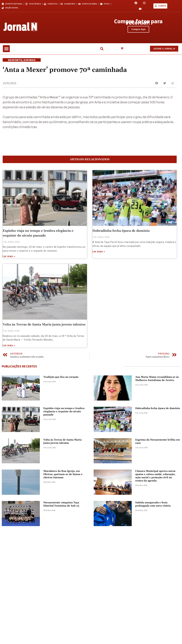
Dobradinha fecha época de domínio (121, 232)
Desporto (15, 62)
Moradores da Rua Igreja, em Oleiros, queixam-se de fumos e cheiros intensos (63, 476)
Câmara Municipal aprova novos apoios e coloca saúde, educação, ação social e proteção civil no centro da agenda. (155, 478)
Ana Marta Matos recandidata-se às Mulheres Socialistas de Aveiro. (157, 380)
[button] (6, 50)
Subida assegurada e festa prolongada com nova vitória (153, 506)
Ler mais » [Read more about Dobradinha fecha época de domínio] (99, 253)
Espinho (30, 62)
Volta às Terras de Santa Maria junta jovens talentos (44, 326)
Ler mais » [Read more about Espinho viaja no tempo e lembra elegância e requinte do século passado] (9, 258)
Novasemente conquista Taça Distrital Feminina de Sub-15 (61, 506)
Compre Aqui (138, 30)
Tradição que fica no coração (61, 379)
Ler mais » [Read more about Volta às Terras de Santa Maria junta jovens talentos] (9, 347)
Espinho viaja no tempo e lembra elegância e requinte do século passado (64, 413)
